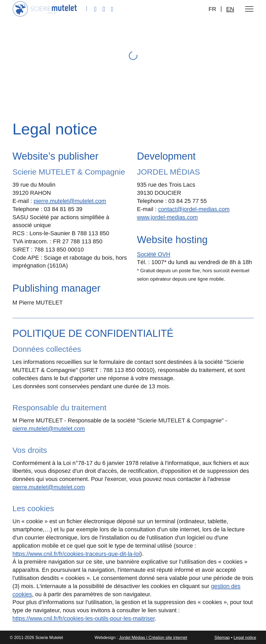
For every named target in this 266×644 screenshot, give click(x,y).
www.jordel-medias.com (167, 217)
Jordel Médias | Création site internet (153, 638)
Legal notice (245, 638)
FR (212, 9)
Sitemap (222, 638)
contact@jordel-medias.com (194, 209)
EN (230, 9)
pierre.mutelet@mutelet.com (70, 201)
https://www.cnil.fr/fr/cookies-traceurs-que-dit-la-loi (76, 554)
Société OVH (154, 254)
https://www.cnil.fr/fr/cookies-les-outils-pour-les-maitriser (84, 618)
